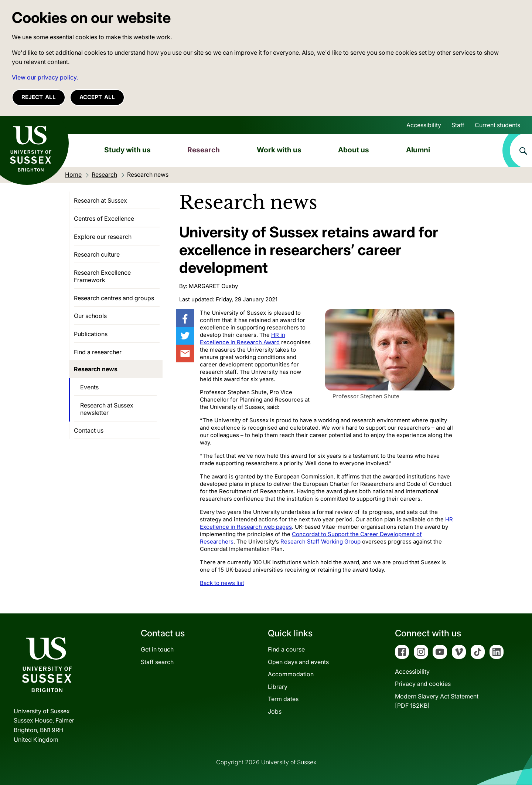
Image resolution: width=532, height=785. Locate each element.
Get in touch (157, 649)
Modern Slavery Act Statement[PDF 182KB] (437, 701)
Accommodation (291, 674)
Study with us (127, 150)
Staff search (157, 662)
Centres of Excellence (104, 219)
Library (278, 687)
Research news (96, 369)
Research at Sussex (100, 200)
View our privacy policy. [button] (45, 77)
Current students (497, 125)
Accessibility (424, 125)
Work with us (279, 150)
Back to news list (222, 583)
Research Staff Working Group (320, 542)
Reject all (39, 97)
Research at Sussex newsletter (107, 409)
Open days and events (298, 662)
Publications (91, 334)
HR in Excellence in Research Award (243, 339)
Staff (458, 125)
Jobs (275, 711)
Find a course (286, 649)
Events (89, 387)
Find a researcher (98, 352)
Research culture (97, 254)
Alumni (418, 150)
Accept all (97, 97)
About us (354, 150)
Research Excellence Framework (102, 276)
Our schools (90, 316)
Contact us (89, 430)
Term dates (283, 699)
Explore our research (103, 237)
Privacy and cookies (423, 684)
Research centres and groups (114, 298)
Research (204, 150)
